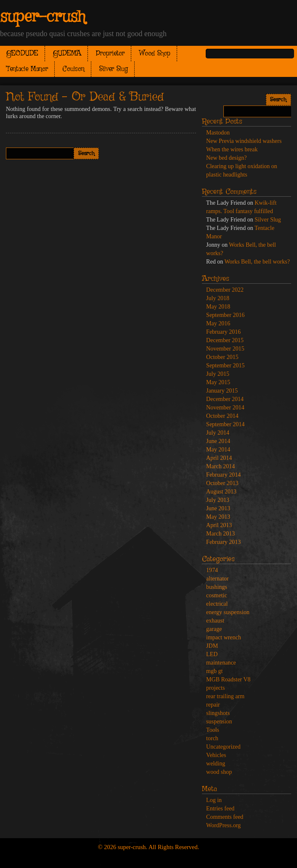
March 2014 (220, 466)
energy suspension (228, 612)
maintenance (221, 663)
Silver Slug (114, 69)
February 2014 (223, 475)
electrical (217, 604)
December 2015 (225, 340)
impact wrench (224, 637)
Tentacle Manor (27, 69)
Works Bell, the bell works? (257, 262)
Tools (213, 730)
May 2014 (218, 450)
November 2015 (225, 349)
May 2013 (218, 517)
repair (213, 705)
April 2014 (219, 458)
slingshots (218, 713)
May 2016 (218, 323)
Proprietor (110, 54)
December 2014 (225, 399)
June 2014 (218, 441)
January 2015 (222, 391)
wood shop (219, 772)
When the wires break (232, 149)
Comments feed (225, 817)
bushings (217, 587)
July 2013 (218, 500)
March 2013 (220, 534)
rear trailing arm (225, 696)
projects (215, 688)
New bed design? (226, 158)
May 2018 (218, 307)
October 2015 (222, 357)
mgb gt (214, 671)
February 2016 (223, 332)
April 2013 (219, 525)
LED (212, 654)
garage (214, 629)
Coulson (74, 69)
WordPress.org (223, 825)
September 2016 (225, 315)
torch (212, 738)
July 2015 (218, 374)
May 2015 (218, 382)
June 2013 (218, 508)
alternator (217, 579)
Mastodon (218, 133)
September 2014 (225, 424)
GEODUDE (22, 54)
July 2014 (218, 433)
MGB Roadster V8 (228, 679)
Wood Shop (155, 54)
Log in (214, 800)
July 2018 (218, 298)
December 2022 (225, 290)
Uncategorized (223, 747)
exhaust (215, 621)
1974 (212, 570)
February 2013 (223, 542)
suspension (219, 722)
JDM (212, 646)
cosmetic (217, 595)
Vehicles (216, 755)
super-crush (43, 17)
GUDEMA (67, 54)
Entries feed (220, 809)
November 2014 (225, 408)
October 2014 (222, 416)
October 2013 (222, 483)
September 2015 (225, 365)
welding (216, 764)
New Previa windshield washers (244, 141)
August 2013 (221, 492)
